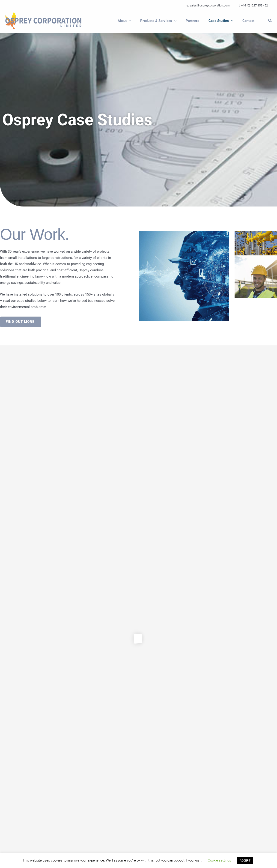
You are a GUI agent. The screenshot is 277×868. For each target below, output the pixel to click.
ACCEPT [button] (245, 861)
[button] (135, 21)
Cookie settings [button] (219, 860)
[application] (139, 21)
